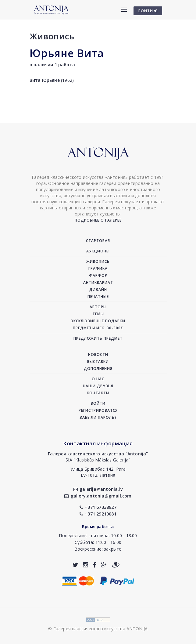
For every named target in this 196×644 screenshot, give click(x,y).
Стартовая (98, 241)
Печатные (98, 297)
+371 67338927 (98, 507)
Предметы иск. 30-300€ (98, 328)
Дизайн (98, 289)
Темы (98, 314)
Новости (98, 355)
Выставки (98, 362)
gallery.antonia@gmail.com (98, 496)
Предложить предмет (98, 338)
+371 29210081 (98, 514)
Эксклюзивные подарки (98, 321)
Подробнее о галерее (98, 220)
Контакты (98, 393)
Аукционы (98, 251)
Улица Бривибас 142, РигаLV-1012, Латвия (98, 472)
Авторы (98, 307)
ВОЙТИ (148, 11)
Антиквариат (98, 282)
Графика (98, 268)
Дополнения (98, 369)
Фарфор (98, 275)
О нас (98, 379)
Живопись (52, 36)
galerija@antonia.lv (98, 489)
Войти (98, 403)
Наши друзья (98, 386)
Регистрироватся (98, 410)
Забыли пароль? (98, 417)
